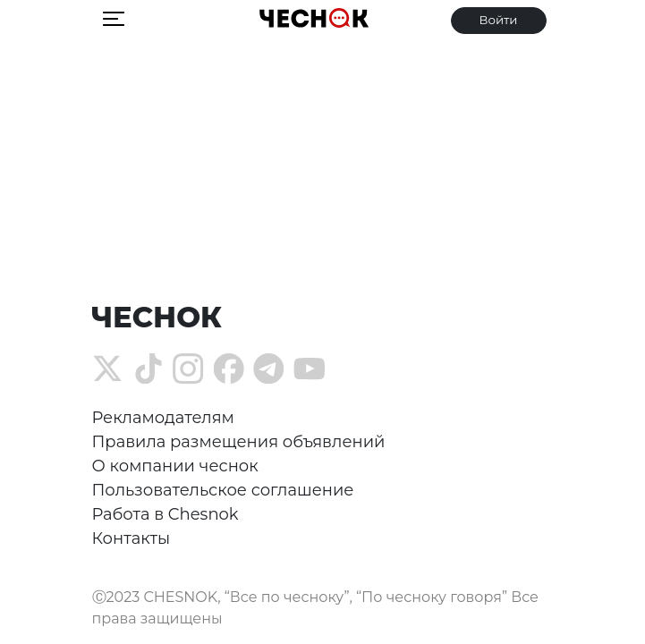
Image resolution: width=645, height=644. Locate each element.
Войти (498, 20)
